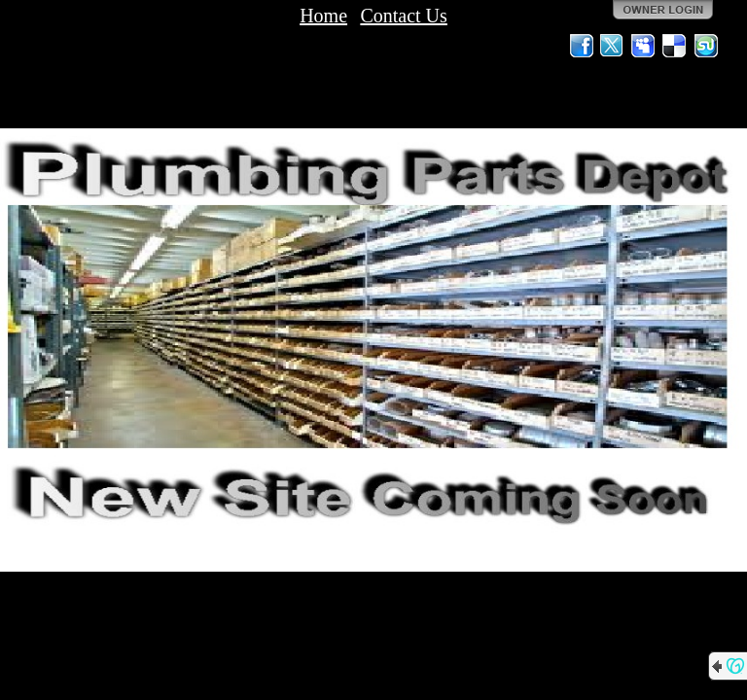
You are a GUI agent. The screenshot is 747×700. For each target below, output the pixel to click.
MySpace (644, 46)
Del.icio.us (675, 46)
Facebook (582, 46)
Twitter (613, 46)
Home (323, 16)
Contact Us (403, 16)
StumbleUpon (706, 46)
